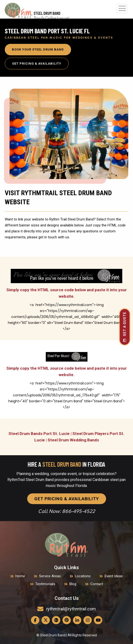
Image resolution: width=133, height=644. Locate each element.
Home (20, 576)
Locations (83, 576)
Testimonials (45, 584)
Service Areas (50, 576)
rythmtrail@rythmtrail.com (71, 609)
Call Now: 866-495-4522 (67, 511)
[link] (66, 545)
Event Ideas (114, 576)
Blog (73, 584)
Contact (97, 584)
